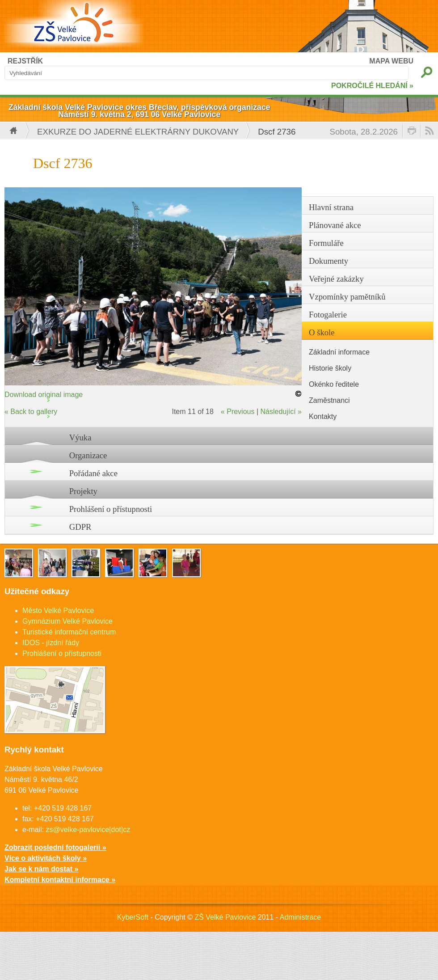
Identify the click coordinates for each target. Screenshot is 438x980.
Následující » (281, 412)
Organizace (88, 455)
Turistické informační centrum (69, 632)
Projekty (83, 491)
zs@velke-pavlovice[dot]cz (88, 830)
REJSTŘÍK (25, 61)
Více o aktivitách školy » (46, 858)
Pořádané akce (93, 473)
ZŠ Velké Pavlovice (225, 917)
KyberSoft (133, 917)
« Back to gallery (31, 412)
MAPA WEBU (391, 61)
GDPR (80, 527)
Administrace (300, 917)
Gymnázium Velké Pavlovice (67, 621)
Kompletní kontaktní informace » (60, 880)
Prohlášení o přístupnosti (111, 509)
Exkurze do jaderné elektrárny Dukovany (138, 132)
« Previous (238, 412)
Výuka (80, 437)
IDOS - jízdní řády (51, 643)
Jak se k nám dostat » (41, 869)
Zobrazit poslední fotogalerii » (55, 847)
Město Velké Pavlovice (58, 610)
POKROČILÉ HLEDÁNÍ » (372, 86)
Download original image (44, 395)
